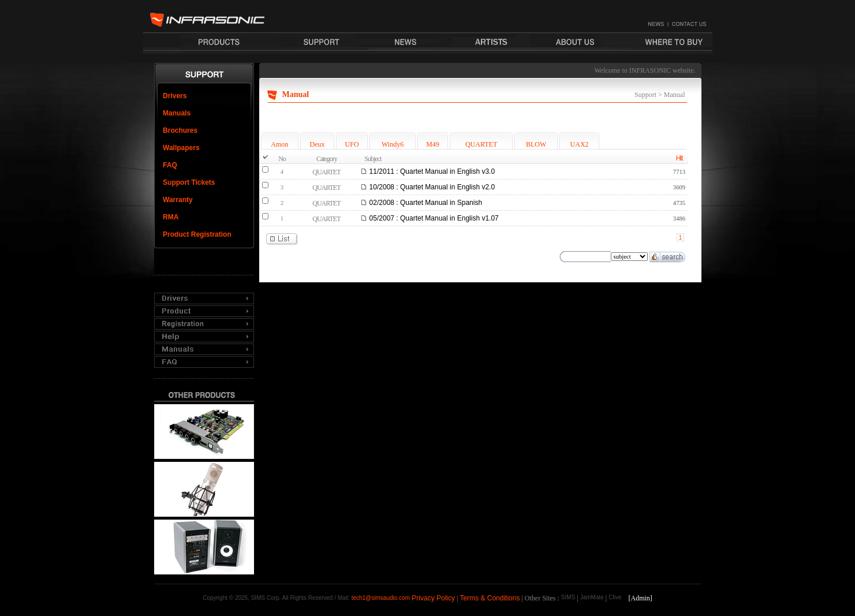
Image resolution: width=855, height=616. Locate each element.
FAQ (170, 165)
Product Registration (197, 234)
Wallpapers (181, 148)
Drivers (175, 96)
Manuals (177, 113)
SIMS (568, 597)
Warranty (178, 200)
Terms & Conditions (490, 598)
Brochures (180, 130)
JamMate (592, 597)
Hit (679, 158)
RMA (171, 217)
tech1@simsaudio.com (381, 598)
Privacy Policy (433, 598)
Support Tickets (189, 182)
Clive (615, 597)
